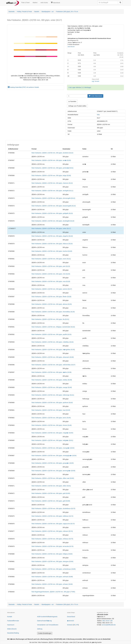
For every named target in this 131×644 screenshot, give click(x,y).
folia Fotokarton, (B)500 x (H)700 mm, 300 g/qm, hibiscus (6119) (52, 244)
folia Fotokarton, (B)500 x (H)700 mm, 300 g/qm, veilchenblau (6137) (53, 365)
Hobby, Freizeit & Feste (24, 12)
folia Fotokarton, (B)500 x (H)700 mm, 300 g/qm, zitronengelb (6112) (53, 198)
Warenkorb (55, 3)
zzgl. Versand (95, 81)
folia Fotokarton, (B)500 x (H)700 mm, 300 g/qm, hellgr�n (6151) (52, 440)
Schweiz (70, 625)
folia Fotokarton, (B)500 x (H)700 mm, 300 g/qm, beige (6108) (51, 175)
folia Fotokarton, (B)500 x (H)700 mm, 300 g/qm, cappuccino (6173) (53, 524)
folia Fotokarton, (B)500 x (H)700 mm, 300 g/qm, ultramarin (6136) (53, 357)
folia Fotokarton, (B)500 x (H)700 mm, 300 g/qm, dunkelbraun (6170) (53, 508)
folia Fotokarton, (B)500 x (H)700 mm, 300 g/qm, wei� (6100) (51, 160)
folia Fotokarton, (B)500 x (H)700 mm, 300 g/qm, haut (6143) (51, 410)
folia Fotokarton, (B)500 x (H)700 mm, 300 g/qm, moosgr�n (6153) (53, 448)
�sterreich (71, 621)
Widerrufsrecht (12, 629)
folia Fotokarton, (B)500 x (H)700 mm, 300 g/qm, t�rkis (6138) (52, 372)
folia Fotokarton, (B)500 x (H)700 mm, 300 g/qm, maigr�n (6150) (52, 433)
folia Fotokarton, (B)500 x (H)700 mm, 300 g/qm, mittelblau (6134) (53, 342)
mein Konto (44, 3)
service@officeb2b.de (109, 625)
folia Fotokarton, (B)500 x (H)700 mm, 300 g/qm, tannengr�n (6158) (53, 471)
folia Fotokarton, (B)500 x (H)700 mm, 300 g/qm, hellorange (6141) (53, 395)
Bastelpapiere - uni (48, 12)
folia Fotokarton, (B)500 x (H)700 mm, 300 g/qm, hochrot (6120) (52, 251)
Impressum (11, 625)
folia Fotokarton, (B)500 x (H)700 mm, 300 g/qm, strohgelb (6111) (52, 191)
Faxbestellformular (13, 621)
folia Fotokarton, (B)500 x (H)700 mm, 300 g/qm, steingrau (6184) (52, 561)
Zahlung (40, 629)
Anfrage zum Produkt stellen (77, 106)
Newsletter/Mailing (13, 633)
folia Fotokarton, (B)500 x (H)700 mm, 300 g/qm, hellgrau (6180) (52, 554)
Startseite (12, 12)
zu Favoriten (72, 101)
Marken (35, 3)
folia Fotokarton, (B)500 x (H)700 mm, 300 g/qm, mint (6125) (51, 274)
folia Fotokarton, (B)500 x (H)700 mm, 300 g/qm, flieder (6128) (51, 297)
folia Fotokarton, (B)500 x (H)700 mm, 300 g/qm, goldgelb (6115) (52, 213)
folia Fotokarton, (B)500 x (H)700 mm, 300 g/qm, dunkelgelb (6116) (53, 221)
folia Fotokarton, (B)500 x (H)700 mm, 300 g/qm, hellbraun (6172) (52, 516)
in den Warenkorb (95, 96)
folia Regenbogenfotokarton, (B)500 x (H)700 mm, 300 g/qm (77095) (53, 592)
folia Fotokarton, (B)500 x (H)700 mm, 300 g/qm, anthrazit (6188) (52, 577)
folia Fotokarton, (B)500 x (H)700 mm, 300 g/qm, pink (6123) (51, 266)
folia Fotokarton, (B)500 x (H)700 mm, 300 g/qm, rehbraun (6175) (52, 539)
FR (77, 625)
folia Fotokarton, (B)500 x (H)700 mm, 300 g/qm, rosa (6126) (51, 281)
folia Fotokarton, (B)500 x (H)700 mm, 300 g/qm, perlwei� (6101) (53, 168)
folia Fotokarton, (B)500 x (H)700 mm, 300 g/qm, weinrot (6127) (52, 289)
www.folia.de (71, 47)
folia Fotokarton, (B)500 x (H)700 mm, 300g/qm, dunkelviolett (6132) (53, 327)
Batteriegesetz (53, 617)
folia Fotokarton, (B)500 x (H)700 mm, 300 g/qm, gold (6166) (51, 501)
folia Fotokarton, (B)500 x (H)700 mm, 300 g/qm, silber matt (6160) (53, 478)
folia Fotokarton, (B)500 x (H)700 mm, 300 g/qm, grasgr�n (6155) (53, 463)
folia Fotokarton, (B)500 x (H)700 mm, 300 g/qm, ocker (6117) (51, 228)
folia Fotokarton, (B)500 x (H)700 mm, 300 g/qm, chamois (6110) (52, 183)
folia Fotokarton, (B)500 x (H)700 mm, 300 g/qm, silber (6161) (51, 486)
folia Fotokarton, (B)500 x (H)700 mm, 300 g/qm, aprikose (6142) (52, 403)
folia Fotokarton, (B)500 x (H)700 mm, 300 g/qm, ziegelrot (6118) (52, 236)
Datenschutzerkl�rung (44, 621)
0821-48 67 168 (107, 621)
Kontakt (10, 617)
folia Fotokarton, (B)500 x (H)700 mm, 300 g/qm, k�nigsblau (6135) (53, 350)
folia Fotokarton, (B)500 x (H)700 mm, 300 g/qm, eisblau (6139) (52, 380)
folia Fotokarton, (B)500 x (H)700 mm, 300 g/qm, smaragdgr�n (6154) (54, 456)
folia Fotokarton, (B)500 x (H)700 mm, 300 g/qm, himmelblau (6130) (53, 312)
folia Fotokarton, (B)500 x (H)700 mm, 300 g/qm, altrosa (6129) (52, 304)
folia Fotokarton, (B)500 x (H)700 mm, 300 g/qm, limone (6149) (52, 425)
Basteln (37, 12)
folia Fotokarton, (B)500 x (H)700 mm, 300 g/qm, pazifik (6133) (52, 334)
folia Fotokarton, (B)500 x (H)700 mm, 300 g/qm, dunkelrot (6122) (52, 153)
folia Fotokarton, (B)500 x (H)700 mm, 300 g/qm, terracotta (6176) (53, 546)
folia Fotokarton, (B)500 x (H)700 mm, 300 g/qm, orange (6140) (52, 387)
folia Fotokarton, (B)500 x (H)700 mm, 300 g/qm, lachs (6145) (51, 418)
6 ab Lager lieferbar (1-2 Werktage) (80, 87)
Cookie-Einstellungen (45, 633)
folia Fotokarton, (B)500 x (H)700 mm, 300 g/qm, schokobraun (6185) (54, 569)
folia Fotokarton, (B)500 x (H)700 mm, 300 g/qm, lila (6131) (50, 319)
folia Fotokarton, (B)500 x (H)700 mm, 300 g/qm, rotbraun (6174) (52, 531)
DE (74, 625)
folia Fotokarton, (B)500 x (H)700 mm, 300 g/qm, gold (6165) (51, 493)
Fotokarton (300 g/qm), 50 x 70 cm (67, 12)
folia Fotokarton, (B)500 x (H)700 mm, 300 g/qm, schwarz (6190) (52, 584)
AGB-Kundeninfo (43, 617)
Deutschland (71, 617)
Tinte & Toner (25, 3)
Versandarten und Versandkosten (48, 625)
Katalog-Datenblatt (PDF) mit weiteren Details (23, 87)
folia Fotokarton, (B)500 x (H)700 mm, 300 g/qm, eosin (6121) (51, 259)
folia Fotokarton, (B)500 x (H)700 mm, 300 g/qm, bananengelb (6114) (54, 206)
